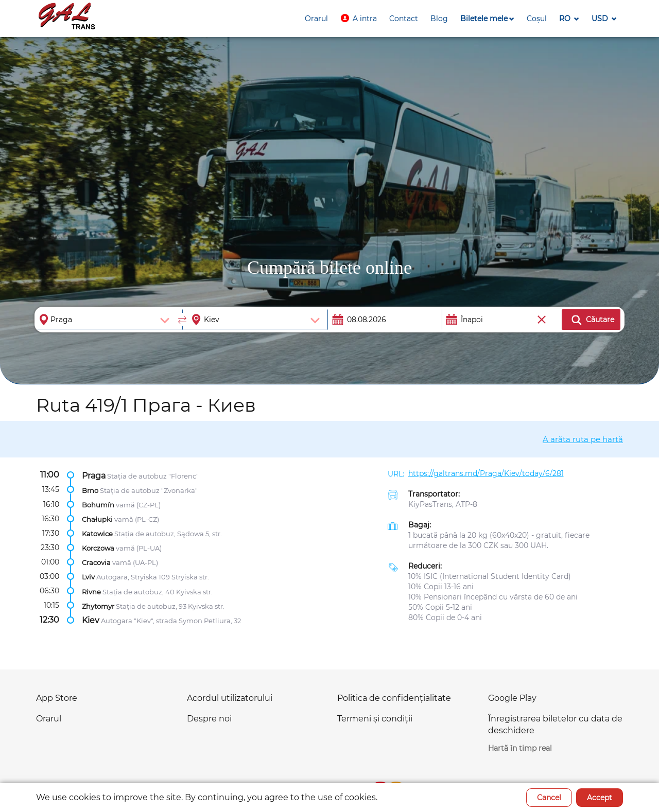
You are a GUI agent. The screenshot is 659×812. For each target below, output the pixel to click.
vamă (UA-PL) (135, 562)
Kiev (91, 620)
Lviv (88, 577)
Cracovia (96, 562)
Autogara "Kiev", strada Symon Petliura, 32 (171, 620)
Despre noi (209, 719)
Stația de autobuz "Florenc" (153, 475)
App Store (57, 698)
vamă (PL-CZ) (137, 519)
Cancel (549, 798)
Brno (90, 490)
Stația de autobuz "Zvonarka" (149, 490)
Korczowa (98, 548)
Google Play (512, 698)
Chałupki (97, 519)
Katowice (97, 534)
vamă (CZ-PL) (138, 504)
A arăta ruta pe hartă (583, 439)
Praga (94, 475)
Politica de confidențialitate (394, 698)
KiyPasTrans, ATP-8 (443, 504)
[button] (359, 19)
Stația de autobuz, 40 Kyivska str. (158, 591)
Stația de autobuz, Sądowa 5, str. (168, 534)
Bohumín (98, 504)
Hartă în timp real (520, 748)
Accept (600, 798)
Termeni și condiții (375, 719)
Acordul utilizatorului (230, 698)
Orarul (49, 719)
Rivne (91, 591)
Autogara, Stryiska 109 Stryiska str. (153, 577)
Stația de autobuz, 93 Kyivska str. (170, 606)
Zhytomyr (98, 606)
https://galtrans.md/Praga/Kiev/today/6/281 (486, 473)
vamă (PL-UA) (139, 548)
